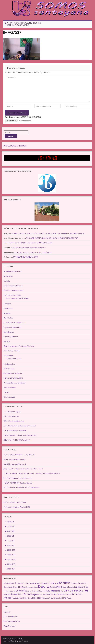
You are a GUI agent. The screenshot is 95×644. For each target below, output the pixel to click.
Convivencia (8, 308)
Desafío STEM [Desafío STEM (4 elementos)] (55, 587)
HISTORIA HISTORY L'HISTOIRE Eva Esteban (22, 488)
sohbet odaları (10, 243)
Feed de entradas (10, 617)
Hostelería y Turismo (12, 351)
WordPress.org (9, 626)
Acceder (7, 612)
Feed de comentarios (12, 621)
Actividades (8, 276)
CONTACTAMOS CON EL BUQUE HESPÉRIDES (33, 252)
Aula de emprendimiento (13, 286)
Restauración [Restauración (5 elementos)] (17, 598)
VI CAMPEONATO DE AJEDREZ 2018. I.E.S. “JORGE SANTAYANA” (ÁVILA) (23, 24)
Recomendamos (10, 388)
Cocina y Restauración (12, 295)
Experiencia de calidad (12, 327)
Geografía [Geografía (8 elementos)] (21, 591)
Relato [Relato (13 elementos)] (8, 598)
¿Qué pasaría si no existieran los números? (29, 247)
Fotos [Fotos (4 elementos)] (6, 591)
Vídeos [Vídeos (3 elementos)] (69, 598)
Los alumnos (8, 355)
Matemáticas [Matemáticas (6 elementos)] (17, 594)
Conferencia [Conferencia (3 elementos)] (8, 587)
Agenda (7, 281)
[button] (22, 49)
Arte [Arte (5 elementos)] (21, 583)
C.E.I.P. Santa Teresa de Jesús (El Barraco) (20, 426)
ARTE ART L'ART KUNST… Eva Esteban (19, 455)
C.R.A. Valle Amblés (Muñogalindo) (17, 440)
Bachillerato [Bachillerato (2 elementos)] (27, 583)
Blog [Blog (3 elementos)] (41, 583)
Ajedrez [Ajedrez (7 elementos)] (15, 583)
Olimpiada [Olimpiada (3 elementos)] (54, 595)
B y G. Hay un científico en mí (15, 464)
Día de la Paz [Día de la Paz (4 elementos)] (66, 587)
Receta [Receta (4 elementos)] (68, 594)
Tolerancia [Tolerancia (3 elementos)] (57, 598)
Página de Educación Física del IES (17, 507)
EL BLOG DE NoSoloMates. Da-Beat (17, 478)
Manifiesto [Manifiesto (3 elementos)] (7, 595)
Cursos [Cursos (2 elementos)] (36, 587)
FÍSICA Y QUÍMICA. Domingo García (18, 483)
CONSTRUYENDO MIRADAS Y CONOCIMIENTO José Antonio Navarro (32, 473)
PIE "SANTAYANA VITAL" (14, 378)
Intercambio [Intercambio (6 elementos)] (56, 591)
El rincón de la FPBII (14, 359)
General (7, 341)
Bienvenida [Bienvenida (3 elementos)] (35, 583)
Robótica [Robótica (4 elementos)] (27, 598)
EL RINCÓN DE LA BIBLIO (14, 322)
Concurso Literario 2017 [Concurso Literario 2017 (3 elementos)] (79, 583)
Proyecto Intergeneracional (14, 383)
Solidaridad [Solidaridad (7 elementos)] (36, 598)
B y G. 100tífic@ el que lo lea (14, 459)
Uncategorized (9, 397)
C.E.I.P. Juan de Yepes (12, 412)
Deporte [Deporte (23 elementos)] (44, 586)
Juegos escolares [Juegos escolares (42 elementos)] (75, 590)
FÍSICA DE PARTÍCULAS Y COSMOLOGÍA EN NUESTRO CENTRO (52, 238)
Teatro (6, 392)
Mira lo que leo (9, 364)
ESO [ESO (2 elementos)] (73, 587)
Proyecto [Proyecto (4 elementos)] (61, 594)
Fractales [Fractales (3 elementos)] (12, 591)
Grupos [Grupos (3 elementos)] (29, 591)
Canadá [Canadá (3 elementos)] (46, 583)
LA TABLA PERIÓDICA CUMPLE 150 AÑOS (35, 243)
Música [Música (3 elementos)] (40, 595)
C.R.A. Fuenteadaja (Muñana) (15, 430)
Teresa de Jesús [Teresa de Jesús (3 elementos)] (47, 598)
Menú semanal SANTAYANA (17, 298)
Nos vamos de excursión (13, 373)
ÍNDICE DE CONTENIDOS (15, 146)
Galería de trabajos (11, 337)
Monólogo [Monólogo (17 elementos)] (30, 594)
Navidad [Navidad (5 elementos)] (46, 594)
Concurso (7, 304)
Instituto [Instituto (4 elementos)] (47, 591)
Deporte (7, 313)
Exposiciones (9, 332)
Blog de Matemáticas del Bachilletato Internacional (23, 469)
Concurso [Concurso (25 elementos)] (64, 583)
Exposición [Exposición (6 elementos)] (79, 587)
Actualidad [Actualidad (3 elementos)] (7, 583)
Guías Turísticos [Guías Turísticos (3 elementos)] (37, 591)
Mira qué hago (9, 369)
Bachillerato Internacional (13, 290)
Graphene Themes (21, 641)
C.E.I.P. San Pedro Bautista (14, 421)
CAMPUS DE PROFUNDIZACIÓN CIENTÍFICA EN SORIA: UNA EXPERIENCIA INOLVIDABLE (47, 233)
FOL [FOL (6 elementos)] (86, 587)
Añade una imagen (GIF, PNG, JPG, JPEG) (23, 117)
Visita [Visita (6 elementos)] (64, 598)
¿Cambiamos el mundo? (12, 272)
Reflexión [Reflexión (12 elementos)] (77, 594)
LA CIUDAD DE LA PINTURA (15, 502)
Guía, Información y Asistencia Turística (19, 346)
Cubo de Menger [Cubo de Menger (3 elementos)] (28, 587)
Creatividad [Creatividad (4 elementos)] (17, 587)
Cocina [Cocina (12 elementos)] (53, 583)
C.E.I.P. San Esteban (11, 416)
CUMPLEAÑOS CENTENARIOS (25, 257)
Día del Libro (8, 318)
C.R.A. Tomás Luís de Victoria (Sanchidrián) (20, 435)
